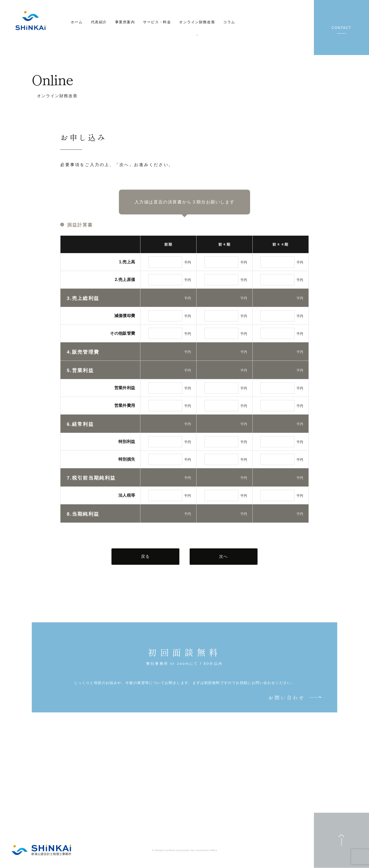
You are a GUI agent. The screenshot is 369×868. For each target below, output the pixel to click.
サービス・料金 (157, 22)
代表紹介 (99, 22)
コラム (229, 22)
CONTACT (341, 28)
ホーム (77, 22)
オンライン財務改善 (197, 22)
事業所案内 (125, 22)
